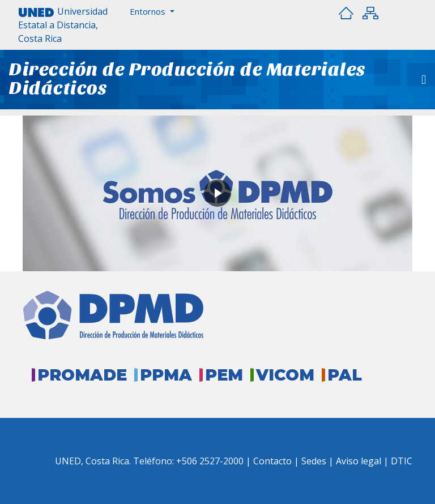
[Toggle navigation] (424, 80)
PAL (345, 375)
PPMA (166, 375)
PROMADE (82, 375)
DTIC (402, 461)
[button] (152, 12)
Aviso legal (359, 461)
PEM (224, 375)
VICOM (285, 375)
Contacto (274, 461)
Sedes (315, 461)
